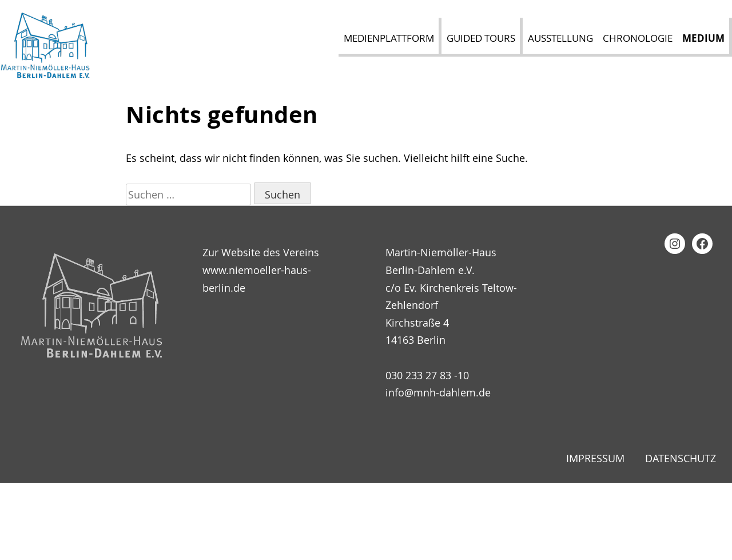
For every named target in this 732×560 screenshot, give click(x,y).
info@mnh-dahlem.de (438, 392)
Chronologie (638, 38)
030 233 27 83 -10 (427, 375)
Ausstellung (560, 38)
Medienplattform (389, 38)
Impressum (595, 458)
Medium (703, 38)
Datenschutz (681, 458)
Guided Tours (481, 38)
